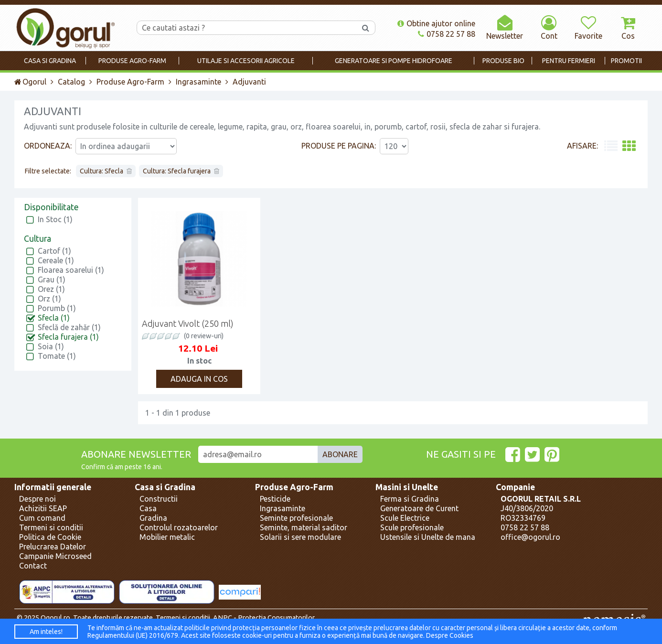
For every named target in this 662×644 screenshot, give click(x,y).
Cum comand (42, 518)
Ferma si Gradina (410, 499)
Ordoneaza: (48, 146)
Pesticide (275, 499)
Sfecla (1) (54, 318)
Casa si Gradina (165, 487)
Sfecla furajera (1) (68, 337)
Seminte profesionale (296, 518)
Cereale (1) (56, 260)
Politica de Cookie (50, 537)
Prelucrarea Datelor (53, 547)
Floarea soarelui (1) (71, 270)
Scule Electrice (405, 518)
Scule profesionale (412, 527)
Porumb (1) (57, 308)
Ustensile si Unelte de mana (428, 537)
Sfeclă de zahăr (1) (69, 327)
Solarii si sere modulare (300, 537)
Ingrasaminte (198, 82)
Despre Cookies (450, 635)
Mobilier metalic (167, 537)
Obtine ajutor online (436, 23)
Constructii (159, 499)
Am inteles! (46, 632)
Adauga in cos (199, 379)
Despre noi (37, 499)
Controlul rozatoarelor (179, 527)
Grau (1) (52, 279)
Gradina (153, 518)
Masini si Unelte (407, 487)
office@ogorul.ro (530, 537)
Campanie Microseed (55, 556)
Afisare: (582, 146)
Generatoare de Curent (419, 508)
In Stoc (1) (55, 219)
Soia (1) (51, 346)
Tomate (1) (57, 356)
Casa (148, 508)
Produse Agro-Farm (130, 82)
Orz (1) (49, 299)
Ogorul (30, 82)
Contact (33, 566)
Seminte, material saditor (304, 527)
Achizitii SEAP (43, 508)
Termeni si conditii (51, 527)
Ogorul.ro (55, 618)
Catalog (71, 82)
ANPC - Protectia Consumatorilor (264, 618)
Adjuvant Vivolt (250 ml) (188, 323)
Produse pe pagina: (339, 146)
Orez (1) (51, 289)
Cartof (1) (54, 251)
